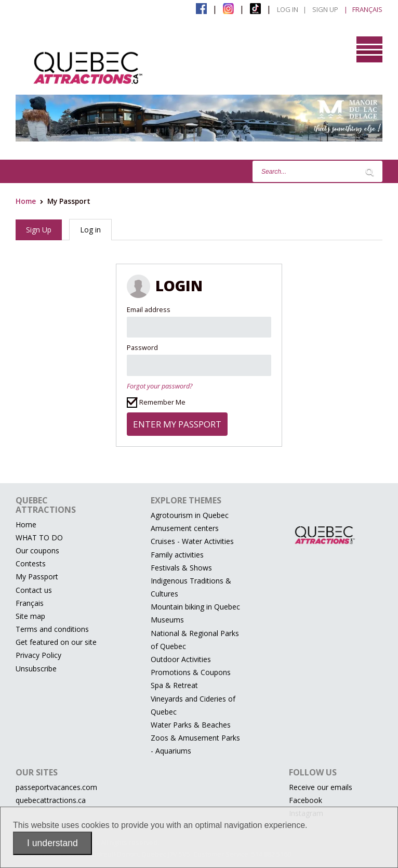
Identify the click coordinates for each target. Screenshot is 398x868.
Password (142, 347)
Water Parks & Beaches (191, 725)
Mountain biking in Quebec (195, 607)
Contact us (34, 590)
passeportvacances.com (56, 787)
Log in (90, 230)
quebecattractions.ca (51, 800)
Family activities (177, 555)
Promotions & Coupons (191, 672)
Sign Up (325, 9)
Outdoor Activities (181, 659)
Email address (149, 309)
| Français (363, 9)
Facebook (306, 800)
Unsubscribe (36, 669)
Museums (167, 620)
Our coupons (37, 550)
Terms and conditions (52, 629)
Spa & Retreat (174, 685)
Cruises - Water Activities (192, 541)
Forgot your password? (160, 386)
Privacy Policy (38, 655)
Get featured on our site (56, 642)
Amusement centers (185, 528)
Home (26, 201)
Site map (30, 616)
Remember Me (156, 403)
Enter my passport (177, 424)
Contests (31, 563)
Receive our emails (321, 787)
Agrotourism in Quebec (190, 515)
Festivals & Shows (181, 568)
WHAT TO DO (39, 537)
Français (30, 603)
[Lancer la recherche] (369, 172)
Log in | (292, 9)
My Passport (37, 576)
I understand (52, 843)
